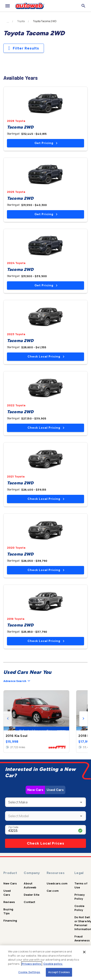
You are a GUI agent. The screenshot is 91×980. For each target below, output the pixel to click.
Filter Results (24, 48)
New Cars (35, 790)
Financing (10, 921)
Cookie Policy (79, 908)
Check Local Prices (46, 843)
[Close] (84, 952)
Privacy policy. (32, 964)
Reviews (9, 902)
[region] (45, 963)
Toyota (21, 21)
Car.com (53, 891)
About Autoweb (30, 885)
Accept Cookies (59, 972)
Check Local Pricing (46, 357)
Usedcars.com (57, 883)
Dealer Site (32, 895)
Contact (29, 902)
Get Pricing (46, 143)
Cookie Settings (29, 972)
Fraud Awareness (82, 938)
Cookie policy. (53, 964)
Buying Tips (8, 911)
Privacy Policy (80, 897)
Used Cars (55, 790)
